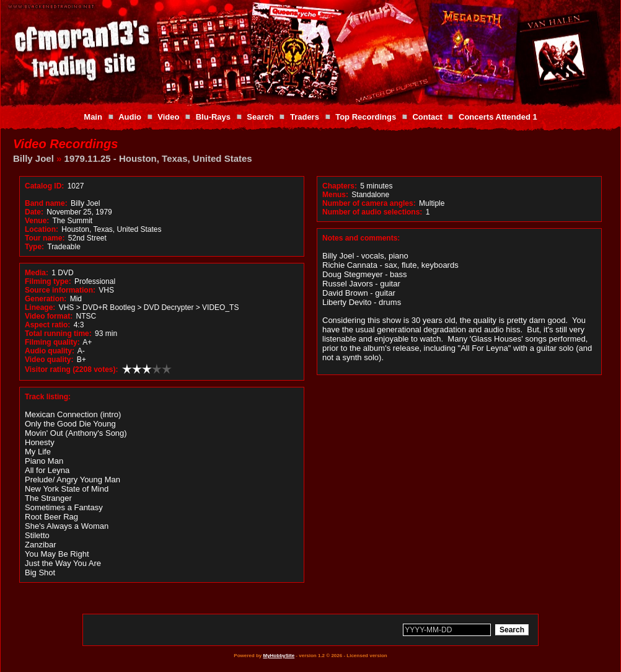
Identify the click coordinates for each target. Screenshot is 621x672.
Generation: (46, 299)
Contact (427, 117)
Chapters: (340, 186)
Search (260, 117)
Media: (37, 273)
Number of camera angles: (369, 203)
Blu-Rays (213, 117)
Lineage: (40, 307)
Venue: (37, 221)
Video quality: (49, 360)
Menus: (335, 195)
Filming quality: (52, 342)
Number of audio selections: (372, 212)
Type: (34, 247)
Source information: (60, 290)
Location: (42, 229)
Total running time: (58, 334)
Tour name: (45, 238)
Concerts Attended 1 (498, 117)
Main (93, 117)
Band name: (46, 203)
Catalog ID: (44, 186)
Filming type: (48, 281)
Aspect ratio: (47, 325)
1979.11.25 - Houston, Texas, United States (158, 158)
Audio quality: (50, 351)
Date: (34, 212)
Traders (305, 117)
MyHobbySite (279, 656)
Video (168, 117)
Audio (130, 117)
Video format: (49, 316)
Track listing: (48, 397)
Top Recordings (366, 117)
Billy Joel (33, 158)
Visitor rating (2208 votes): (72, 369)
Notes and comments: (361, 238)
